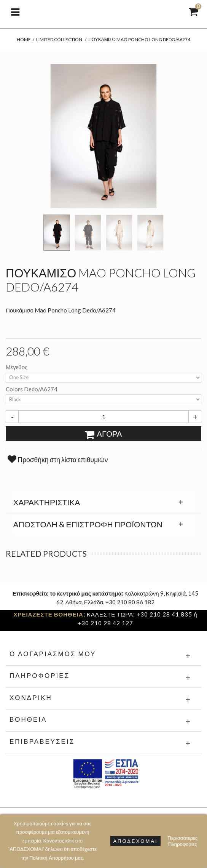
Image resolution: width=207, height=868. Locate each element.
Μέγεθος (17, 367)
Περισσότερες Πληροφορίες (182, 841)
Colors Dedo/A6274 (32, 389)
